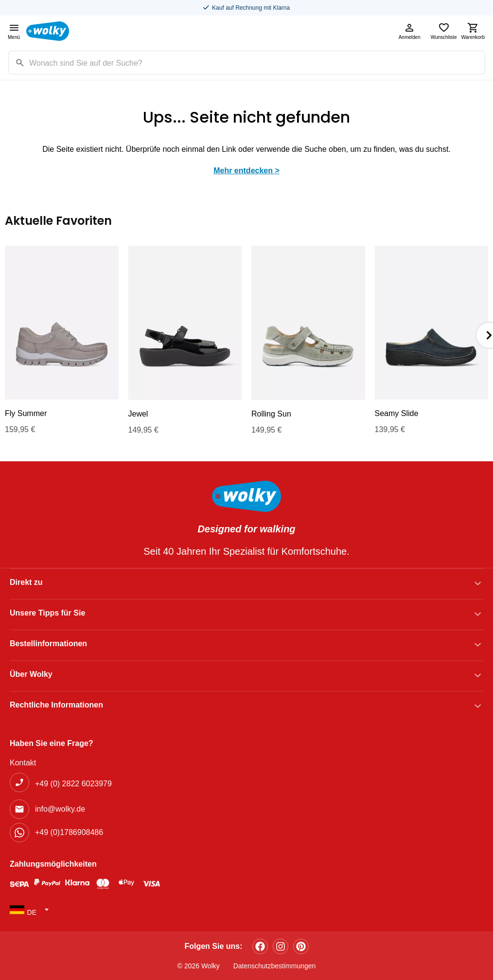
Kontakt (23, 763)
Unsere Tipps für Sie (47, 613)
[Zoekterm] (257, 63)
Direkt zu (26, 582)
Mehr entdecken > (246, 171)
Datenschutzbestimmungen (275, 966)
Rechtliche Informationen (56, 705)
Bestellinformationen (48, 644)
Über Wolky (31, 674)
